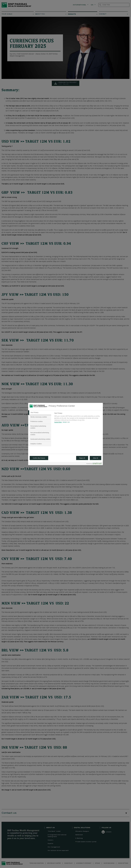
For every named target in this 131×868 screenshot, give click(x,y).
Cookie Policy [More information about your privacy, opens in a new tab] (58, 422)
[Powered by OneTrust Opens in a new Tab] (94, 464)
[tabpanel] (78, 418)
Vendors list (66, 422)
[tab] (40, 413)
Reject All (82, 458)
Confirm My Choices (39, 458)
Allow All (95, 458)
